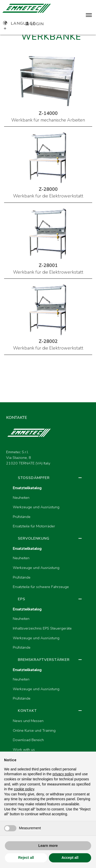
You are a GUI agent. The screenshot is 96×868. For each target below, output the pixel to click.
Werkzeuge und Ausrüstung (36, 507)
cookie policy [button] (24, 789)
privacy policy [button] (63, 774)
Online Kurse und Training (34, 730)
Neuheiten (21, 498)
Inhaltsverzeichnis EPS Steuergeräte (42, 628)
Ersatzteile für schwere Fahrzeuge (41, 587)
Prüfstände (22, 517)
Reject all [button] (26, 858)
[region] (48, 628)
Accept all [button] (70, 858)
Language (19, 23)
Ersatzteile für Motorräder (34, 526)
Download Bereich (28, 740)
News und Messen (28, 721)
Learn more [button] (48, 846)
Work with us (24, 750)
